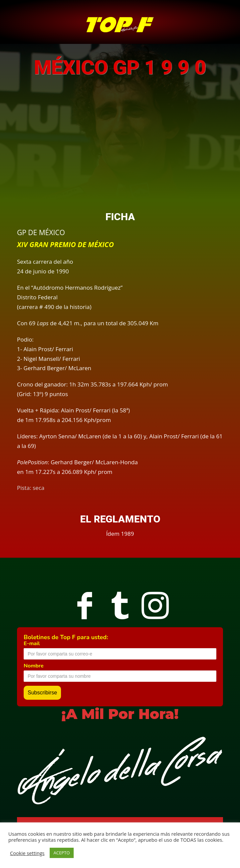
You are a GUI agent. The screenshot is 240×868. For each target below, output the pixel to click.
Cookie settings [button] (27, 853)
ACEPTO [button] (62, 853)
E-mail (32, 644)
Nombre (34, 666)
